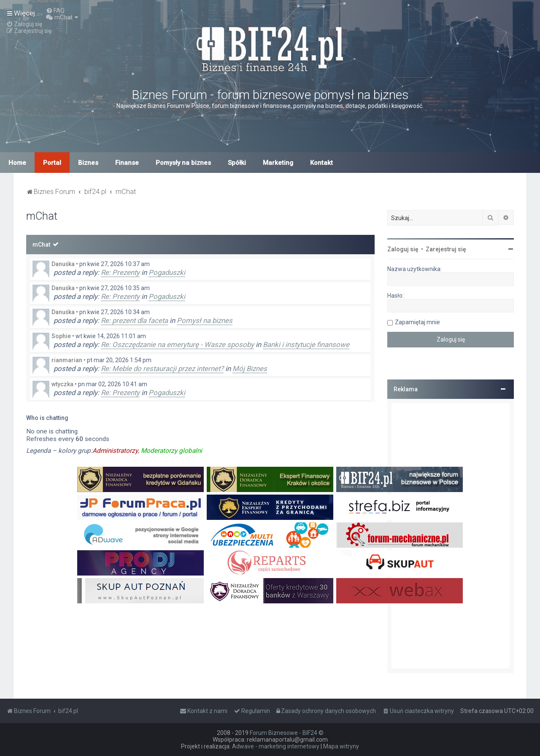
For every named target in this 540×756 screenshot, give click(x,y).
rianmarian (67, 360)
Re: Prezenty (120, 272)
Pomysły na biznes (183, 163)
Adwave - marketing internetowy (276, 746)
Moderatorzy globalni (171, 451)
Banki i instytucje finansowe (306, 344)
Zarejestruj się (446, 249)
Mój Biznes (250, 369)
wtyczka (62, 384)
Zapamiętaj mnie (417, 322)
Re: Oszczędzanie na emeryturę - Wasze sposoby (177, 344)
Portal (52, 163)
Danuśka (63, 264)
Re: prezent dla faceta (134, 320)
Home (17, 163)
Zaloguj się (403, 249)
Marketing (278, 163)
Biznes (88, 163)
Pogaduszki (167, 272)
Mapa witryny (341, 746)
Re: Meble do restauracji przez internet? (162, 369)
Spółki (237, 163)
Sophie (61, 336)
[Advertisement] (451, 536)
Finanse (127, 163)
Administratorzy (115, 451)
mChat (41, 245)
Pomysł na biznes (205, 320)
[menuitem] (55, 11)
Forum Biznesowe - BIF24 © (287, 733)
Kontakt (321, 163)
